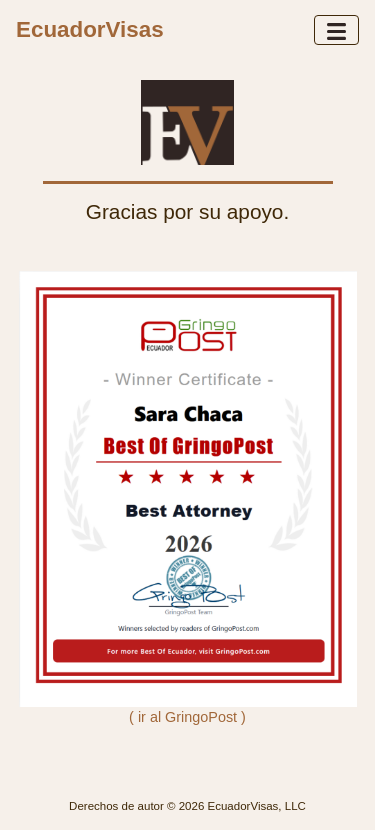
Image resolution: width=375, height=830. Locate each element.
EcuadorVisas (90, 29)
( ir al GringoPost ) (187, 717)
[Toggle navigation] (336, 30)
